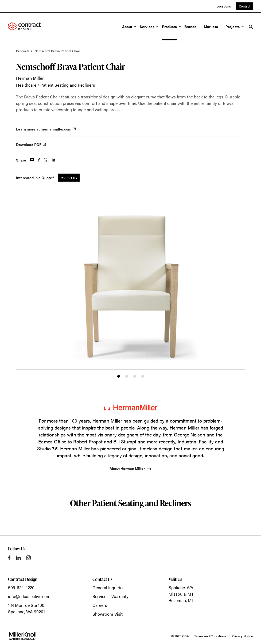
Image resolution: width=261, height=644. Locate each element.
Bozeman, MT (181, 600)
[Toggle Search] (251, 27)
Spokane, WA (181, 587)
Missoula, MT (181, 594)
